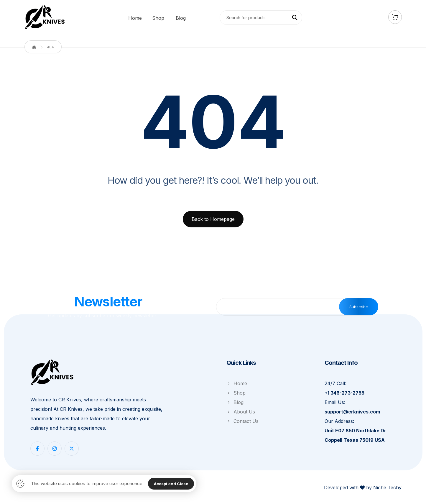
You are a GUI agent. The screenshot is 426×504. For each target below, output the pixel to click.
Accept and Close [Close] (171, 484)
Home (237, 383)
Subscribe (359, 307)
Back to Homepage (213, 219)
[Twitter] (72, 449)
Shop (236, 393)
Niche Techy (387, 487)
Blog (235, 402)
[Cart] (395, 17)
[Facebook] (37, 449)
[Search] (295, 18)
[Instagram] (55, 449)
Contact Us (242, 421)
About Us (241, 412)
